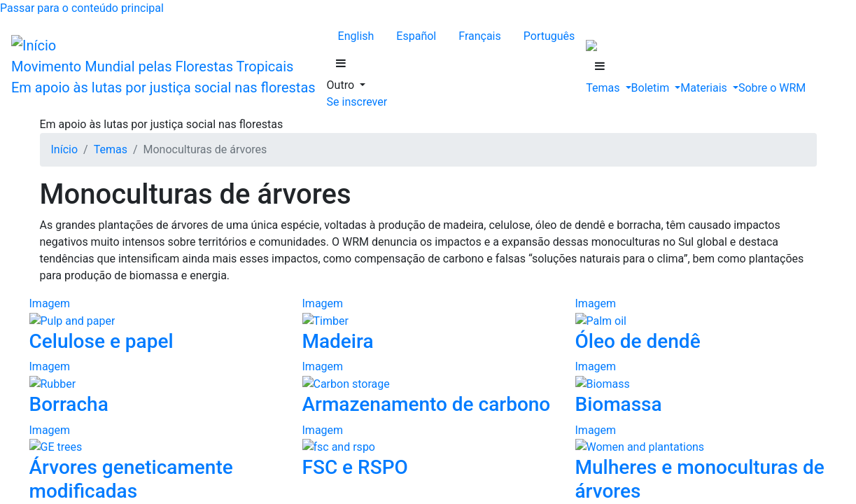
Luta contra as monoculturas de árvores (178, 297)
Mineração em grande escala (154, 398)
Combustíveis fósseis (137, 423)
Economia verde (126, 474)
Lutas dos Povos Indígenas (149, 335)
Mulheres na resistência (142, 322)
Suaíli (75, 174)
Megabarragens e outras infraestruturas (177, 385)
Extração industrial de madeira (158, 373)
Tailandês (83, 187)
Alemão (79, 111)
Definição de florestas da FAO (157, 448)
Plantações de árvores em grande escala (178, 411)
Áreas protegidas (127, 486)
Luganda (81, 149)
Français (94, 62)
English (23, 62)
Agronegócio (119, 360)
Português (136, 62)
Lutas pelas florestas (135, 285)
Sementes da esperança (141, 310)
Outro (47, 98)
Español (58, 62)
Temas (48, 259)
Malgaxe (81, 161)
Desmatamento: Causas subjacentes (141, 436)
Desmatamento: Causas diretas (130, 348)
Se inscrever (33, 210)
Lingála (79, 136)
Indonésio (84, 124)
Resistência (87, 272)
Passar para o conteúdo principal (78, 12)
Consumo (111, 461)
